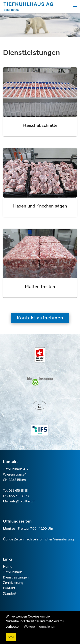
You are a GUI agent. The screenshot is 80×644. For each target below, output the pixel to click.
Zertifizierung (13, 583)
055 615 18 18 (18, 491)
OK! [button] (11, 637)
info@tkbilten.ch (23, 502)
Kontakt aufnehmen (40, 318)
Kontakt (9, 588)
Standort (10, 594)
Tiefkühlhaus (13, 572)
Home (8, 567)
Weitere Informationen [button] (40, 627)
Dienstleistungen (16, 578)
